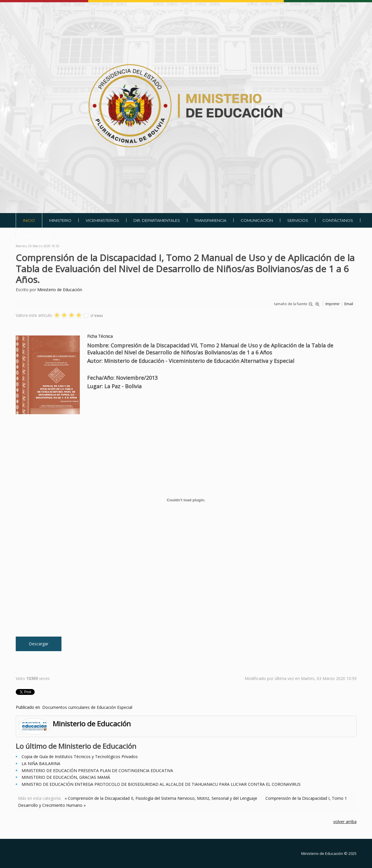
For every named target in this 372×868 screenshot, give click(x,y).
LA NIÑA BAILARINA (41, 764)
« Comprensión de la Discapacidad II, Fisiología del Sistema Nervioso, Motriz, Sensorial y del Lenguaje (161, 798)
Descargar (39, 644)
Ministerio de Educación (60, 290)
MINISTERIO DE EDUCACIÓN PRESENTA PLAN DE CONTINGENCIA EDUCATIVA (97, 771)
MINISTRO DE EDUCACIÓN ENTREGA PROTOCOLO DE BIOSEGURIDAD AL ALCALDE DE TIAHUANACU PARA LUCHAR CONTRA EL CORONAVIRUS (161, 784)
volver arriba (345, 822)
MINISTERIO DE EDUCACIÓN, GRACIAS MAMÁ (66, 777)
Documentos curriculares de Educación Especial (87, 707)
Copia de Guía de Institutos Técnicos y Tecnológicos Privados (80, 757)
